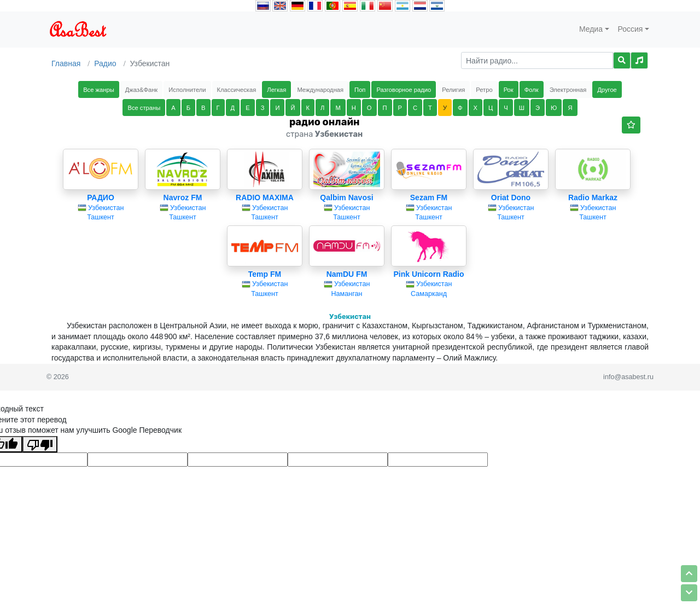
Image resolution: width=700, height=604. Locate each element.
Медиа (591, 29)
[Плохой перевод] (40, 444)
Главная (66, 63)
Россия (631, 29)
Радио (105, 63)
